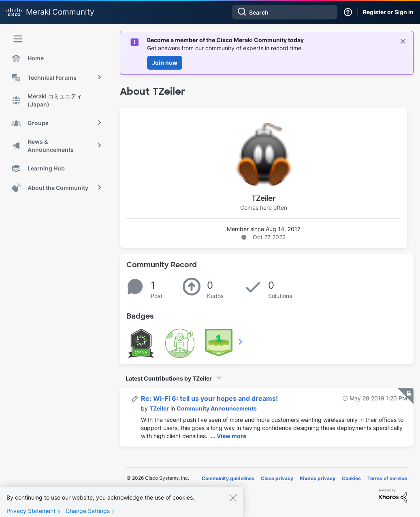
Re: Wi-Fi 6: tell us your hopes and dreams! (209, 398)
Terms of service (387, 478)
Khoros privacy (318, 478)
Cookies (351, 478)
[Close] (233, 503)
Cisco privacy (277, 478)
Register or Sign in (388, 12)
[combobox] (285, 12)
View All (241, 342)
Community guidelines (228, 478)
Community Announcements (217, 408)
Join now (165, 63)
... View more (228, 436)
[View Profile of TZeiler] (159, 408)
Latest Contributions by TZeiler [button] (169, 378)
